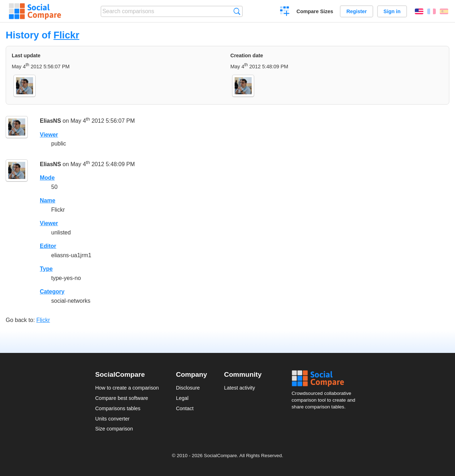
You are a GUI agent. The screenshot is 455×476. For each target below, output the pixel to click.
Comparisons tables (118, 408)
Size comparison (114, 429)
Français (432, 11)
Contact (185, 408)
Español (444, 11)
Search (237, 11)
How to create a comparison (127, 388)
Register (357, 11)
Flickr (66, 35)
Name (48, 200)
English (419, 11)
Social (326, 379)
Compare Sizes (315, 11)
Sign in (392, 11)
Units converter (113, 419)
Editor (48, 246)
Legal (182, 398)
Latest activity (239, 388)
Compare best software (122, 398)
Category (52, 292)
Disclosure (188, 388)
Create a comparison (285, 12)
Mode (47, 178)
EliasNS (50, 121)
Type (46, 269)
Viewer (49, 135)
